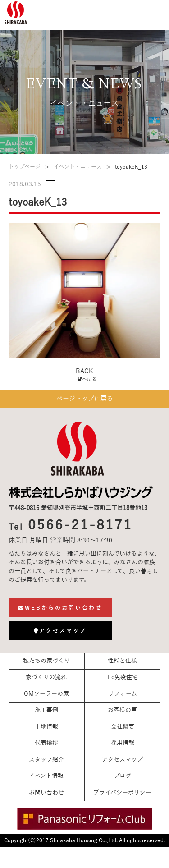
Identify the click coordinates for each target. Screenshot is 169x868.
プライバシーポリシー (122, 793)
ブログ (123, 776)
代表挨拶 (46, 743)
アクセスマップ (122, 760)
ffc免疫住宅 (123, 677)
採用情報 (123, 743)
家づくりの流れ (46, 677)
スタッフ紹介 (46, 760)
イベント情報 (46, 776)
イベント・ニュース (78, 167)
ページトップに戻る (85, 399)
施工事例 (46, 710)
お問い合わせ (46, 793)
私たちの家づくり (46, 661)
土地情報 (46, 727)
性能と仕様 (122, 661)
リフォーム (123, 694)
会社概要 (123, 727)
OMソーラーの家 (46, 694)
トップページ (25, 167)
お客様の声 (122, 710)
